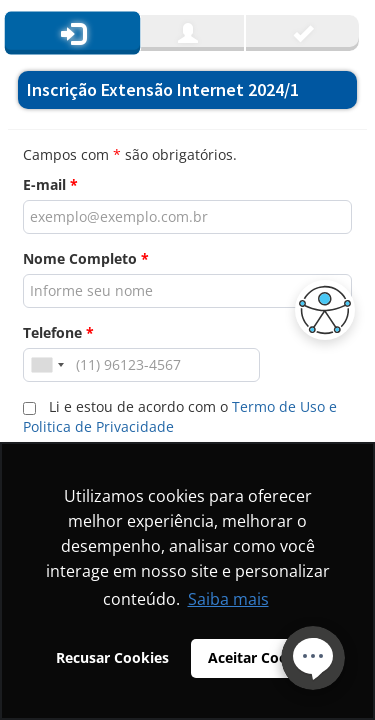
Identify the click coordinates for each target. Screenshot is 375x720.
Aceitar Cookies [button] (262, 657)
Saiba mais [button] (228, 599)
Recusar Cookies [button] (112, 657)
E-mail (50, 184)
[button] (320, 310)
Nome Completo (86, 258)
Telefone (58, 332)
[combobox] (47, 365)
